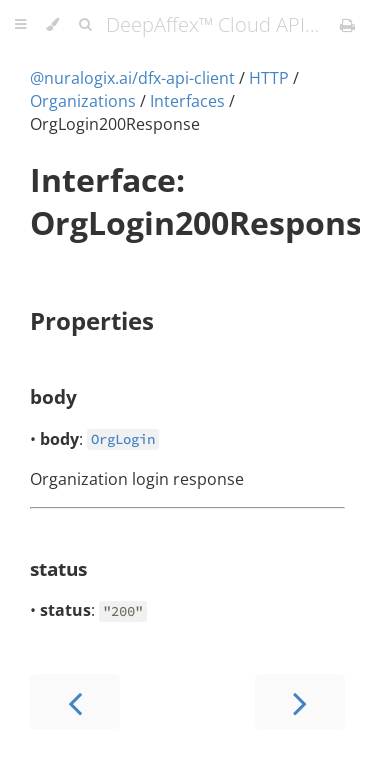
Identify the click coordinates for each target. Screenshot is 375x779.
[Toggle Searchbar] (85, 25)
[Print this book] (347, 25)
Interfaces (187, 101)
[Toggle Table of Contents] (20, 25)
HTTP (269, 78)
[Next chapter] (300, 701)
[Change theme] (52, 25)
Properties (92, 320)
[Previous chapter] (75, 701)
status (58, 568)
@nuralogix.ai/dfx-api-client (132, 78)
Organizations (83, 101)
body (53, 396)
